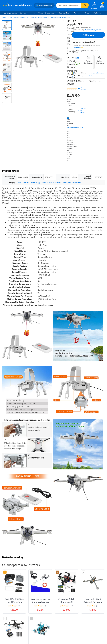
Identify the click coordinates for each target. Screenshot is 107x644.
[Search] (85, 5)
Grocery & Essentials (46, 13)
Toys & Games (13, 17)
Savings (32, 13)
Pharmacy (77, 13)
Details (92, 76)
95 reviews (83, 89)
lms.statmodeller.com (75, 128)
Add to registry (96, 81)
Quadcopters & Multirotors (60, 17)
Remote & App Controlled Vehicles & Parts (34, 17)
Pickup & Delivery (64, 13)
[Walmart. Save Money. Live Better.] (17, 5)
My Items (97, 13)
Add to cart (88, 35)
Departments (11, 13)
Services (23, 13)
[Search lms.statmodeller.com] (69, 5)
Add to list (79, 81)
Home (4, 17)
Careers (87, 13)
